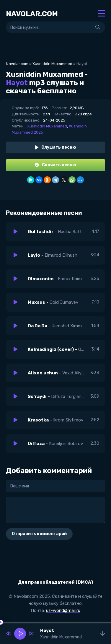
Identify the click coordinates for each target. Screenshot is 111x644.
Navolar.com (17, 64)
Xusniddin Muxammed (52, 64)
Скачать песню (56, 165)
